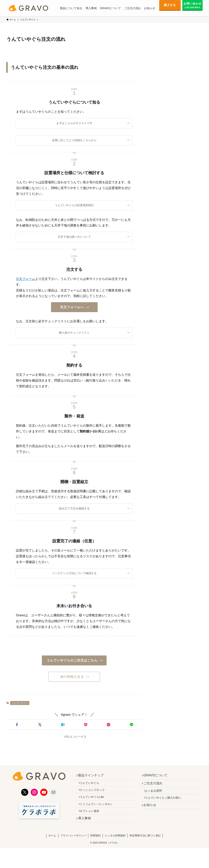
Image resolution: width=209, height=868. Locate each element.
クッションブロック (95, 794)
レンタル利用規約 (115, 846)
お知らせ (152, 812)
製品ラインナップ (92, 776)
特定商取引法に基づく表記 (145, 846)
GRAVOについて (157, 776)
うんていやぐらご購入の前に (166, 803)
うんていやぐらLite (94, 802)
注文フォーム (26, 279)
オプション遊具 (92, 819)
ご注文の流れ (155, 786)
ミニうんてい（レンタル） (99, 811)
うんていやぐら (20, 703)
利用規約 (95, 846)
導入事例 (86, 828)
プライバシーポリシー (73, 846)
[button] (17, 725)
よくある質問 (156, 795)
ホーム (52, 846)
